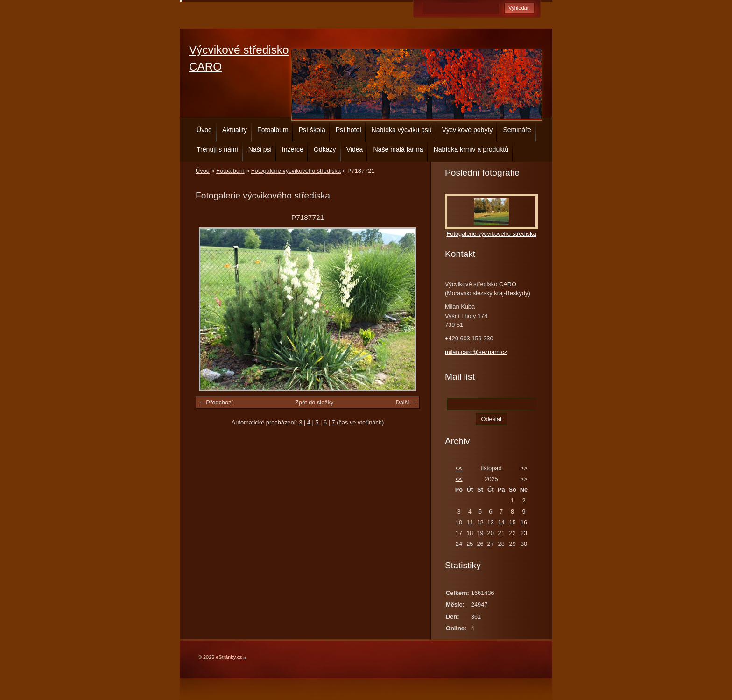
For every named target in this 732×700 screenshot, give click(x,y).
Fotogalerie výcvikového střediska (296, 171)
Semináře (517, 130)
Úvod (204, 130)
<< (459, 468)
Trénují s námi (217, 149)
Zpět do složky (314, 402)
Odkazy (325, 149)
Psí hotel (348, 130)
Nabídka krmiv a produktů (471, 149)
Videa (355, 149)
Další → (406, 402)
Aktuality (235, 130)
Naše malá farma (398, 149)
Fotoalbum (273, 130)
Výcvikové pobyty (468, 130)
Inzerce (293, 149)
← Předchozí (216, 402)
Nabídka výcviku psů (402, 130)
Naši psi (260, 149)
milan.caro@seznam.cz (476, 352)
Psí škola (312, 130)
